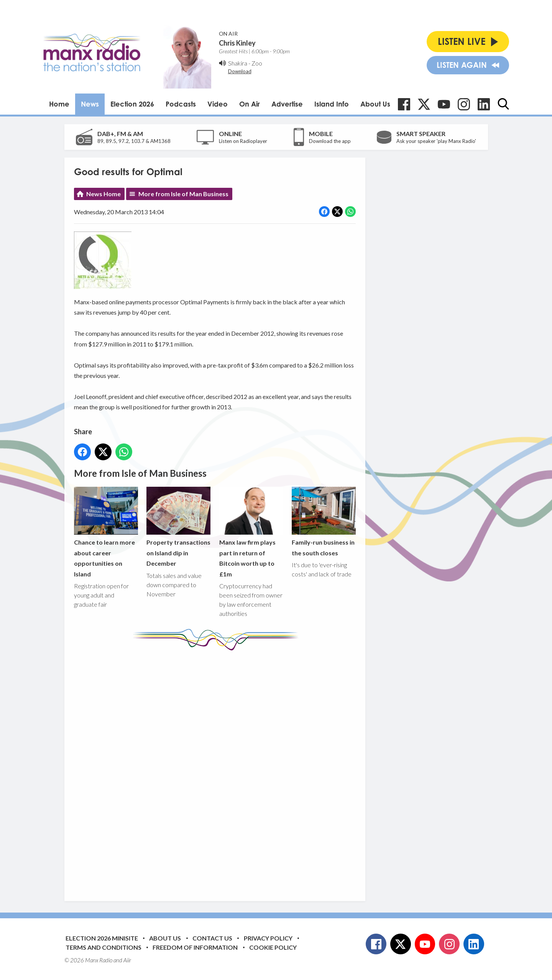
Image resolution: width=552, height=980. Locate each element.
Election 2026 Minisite (102, 938)
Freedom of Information (195, 947)
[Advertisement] (218, 770)
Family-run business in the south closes (323, 522)
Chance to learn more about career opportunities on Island (106, 532)
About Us (375, 104)
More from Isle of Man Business (183, 194)
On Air (250, 104)
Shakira (238, 63)
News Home (103, 194)
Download (240, 71)
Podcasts (181, 104)
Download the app (330, 141)
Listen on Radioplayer (243, 141)
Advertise (287, 104)
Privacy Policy (268, 938)
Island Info (332, 104)
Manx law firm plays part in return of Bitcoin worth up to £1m (251, 532)
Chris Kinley (237, 43)
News (90, 104)
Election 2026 (132, 104)
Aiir (127, 960)
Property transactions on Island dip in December (178, 527)
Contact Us (212, 938)
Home (59, 104)
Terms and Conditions (103, 947)
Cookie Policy (273, 947)
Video (218, 104)
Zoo (257, 63)
